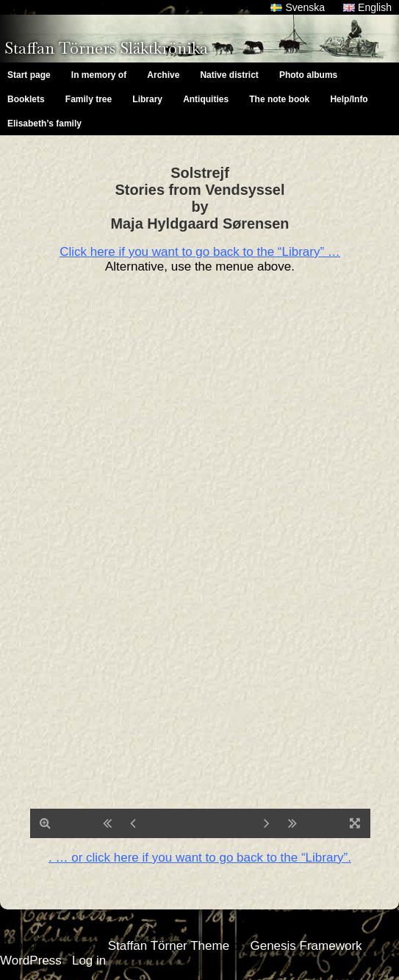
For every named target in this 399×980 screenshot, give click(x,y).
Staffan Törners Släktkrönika (106, 48)
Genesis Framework (306, 946)
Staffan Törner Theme (169, 946)
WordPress (31, 961)
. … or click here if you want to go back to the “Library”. (200, 858)
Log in (89, 961)
